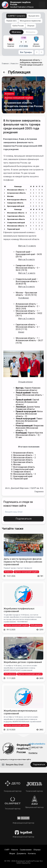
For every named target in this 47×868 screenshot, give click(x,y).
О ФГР (7, 850)
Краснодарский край (16, 206)
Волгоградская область (17, 200)
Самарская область (15, 203)
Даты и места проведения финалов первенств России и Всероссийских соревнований (23, 562)
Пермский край (13, 229)
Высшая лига (34, 16)
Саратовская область (16, 216)
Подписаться (23, 519)
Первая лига (11, 21)
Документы (21, 854)
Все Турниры (26, 52)
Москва (10, 196)
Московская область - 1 (17, 190)
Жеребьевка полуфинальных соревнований (19, 610)
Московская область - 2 (17, 213)
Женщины (31, 32)
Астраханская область (16, 193)
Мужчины (16, 32)
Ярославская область (16, 219)
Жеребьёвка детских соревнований (23, 662)
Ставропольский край (16, 223)
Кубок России (18, 26)
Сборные (31, 26)
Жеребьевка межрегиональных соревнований (20, 712)
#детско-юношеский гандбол (19, 98)
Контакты (33, 753)
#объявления (36, 625)
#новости (9, 94)
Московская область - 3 (17, 226)
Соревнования (26, 850)
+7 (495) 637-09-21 (36, 749)
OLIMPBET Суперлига (16, 16)
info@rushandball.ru (37, 744)
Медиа (12, 854)
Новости (15, 850)
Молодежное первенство (30, 21)
